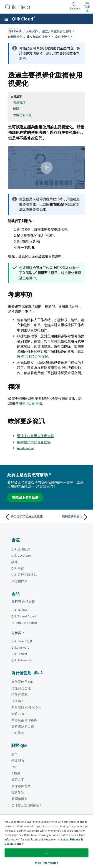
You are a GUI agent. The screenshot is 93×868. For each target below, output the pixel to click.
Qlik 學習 (18, 568)
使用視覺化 (15, 37)
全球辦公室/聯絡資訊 (26, 805)
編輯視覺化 (62, 37)
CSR (14, 767)
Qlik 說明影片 (21, 549)
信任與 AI (18, 701)
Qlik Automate (21, 660)
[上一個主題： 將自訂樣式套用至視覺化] (25, 517)
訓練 (15, 562)
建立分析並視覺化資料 (57, 31)
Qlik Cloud (24, 19)
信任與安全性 (21, 688)
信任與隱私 (19, 695)
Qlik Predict (19, 654)
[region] (46, 841)
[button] (47, 168)
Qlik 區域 (18, 733)
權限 (16, 109)
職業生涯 (18, 792)
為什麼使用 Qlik (23, 682)
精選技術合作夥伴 (24, 720)
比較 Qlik (18, 714)
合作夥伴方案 (21, 786)
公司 (15, 754)
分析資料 (32, 31)
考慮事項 (19, 103)
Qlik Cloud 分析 (22, 641)
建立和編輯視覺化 (38, 37)
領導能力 (18, 761)
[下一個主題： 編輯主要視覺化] (68, 517)
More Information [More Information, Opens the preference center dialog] (46, 863)
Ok (46, 853)
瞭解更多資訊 (22, 115)
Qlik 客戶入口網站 (24, 575)
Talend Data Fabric (24, 623)
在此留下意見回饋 (25, 497)
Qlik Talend (19, 610)
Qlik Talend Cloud (24, 616)
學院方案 (18, 780)
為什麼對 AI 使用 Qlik (26, 707)
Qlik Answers (20, 647)
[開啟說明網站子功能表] (6, 19)
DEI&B (16, 773)
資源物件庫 (19, 581)
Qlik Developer (22, 556)
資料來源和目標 (23, 726)
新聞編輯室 (19, 799)
